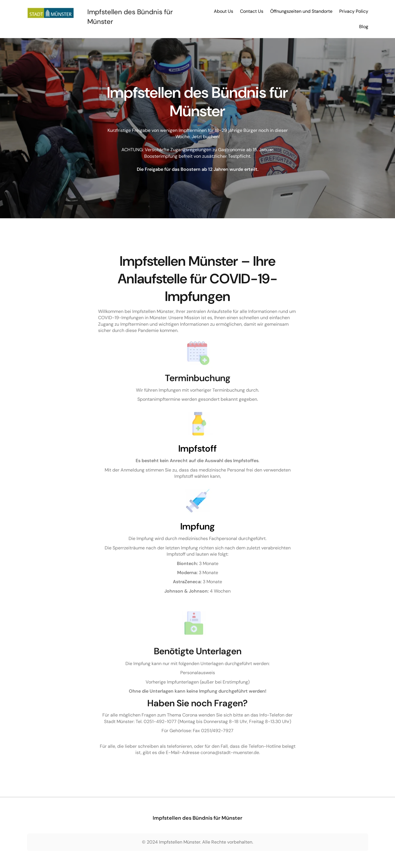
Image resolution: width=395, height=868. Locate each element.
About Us (224, 11)
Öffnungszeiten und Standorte (301, 11)
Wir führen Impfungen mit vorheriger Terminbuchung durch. (197, 390)
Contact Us (252, 11)
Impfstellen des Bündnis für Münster (197, 818)
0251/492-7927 (217, 731)
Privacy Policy (354, 11)
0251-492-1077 (160, 721)
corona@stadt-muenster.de (230, 752)
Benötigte (175, 651)
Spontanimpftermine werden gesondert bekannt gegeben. (198, 399)
